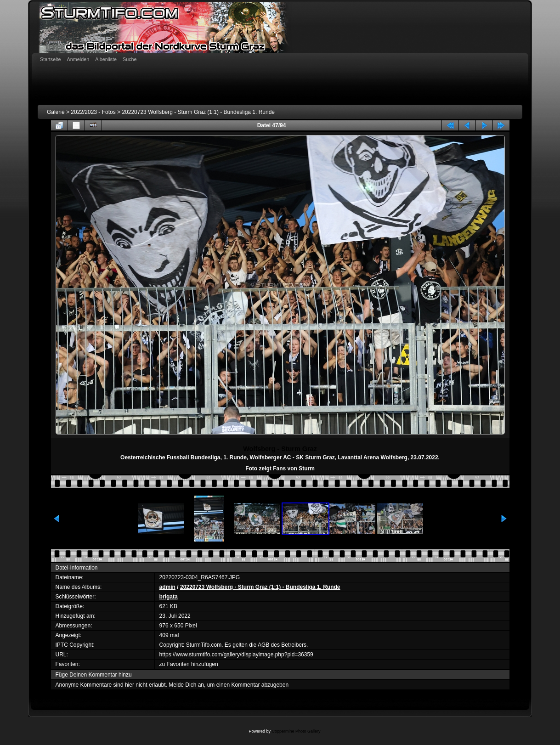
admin (167, 587)
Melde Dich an (186, 685)
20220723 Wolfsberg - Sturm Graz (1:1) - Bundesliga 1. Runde (198, 112)
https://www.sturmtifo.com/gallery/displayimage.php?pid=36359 (236, 655)
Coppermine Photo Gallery (296, 731)
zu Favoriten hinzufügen (189, 664)
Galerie (56, 112)
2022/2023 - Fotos (93, 112)
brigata (169, 597)
